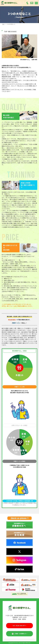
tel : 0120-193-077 (19, 626)
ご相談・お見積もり (20, 634)
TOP (3, 24)
